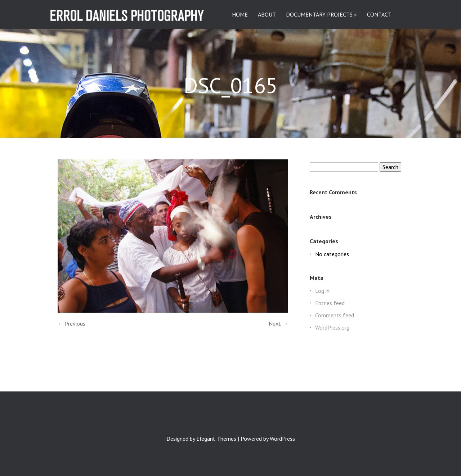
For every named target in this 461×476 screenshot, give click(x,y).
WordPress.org (332, 327)
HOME (240, 15)
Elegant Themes (216, 439)
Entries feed (330, 303)
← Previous (71, 323)
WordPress (282, 439)
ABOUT (267, 15)
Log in (322, 291)
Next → (278, 323)
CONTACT (379, 15)
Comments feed (335, 315)
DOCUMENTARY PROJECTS (319, 15)
